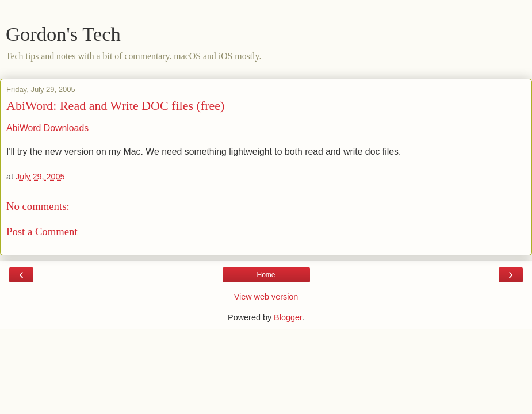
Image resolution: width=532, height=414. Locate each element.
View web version (266, 297)
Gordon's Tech (63, 34)
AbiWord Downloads (47, 128)
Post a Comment (42, 231)
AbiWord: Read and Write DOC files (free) (115, 106)
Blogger (288, 317)
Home (266, 275)
